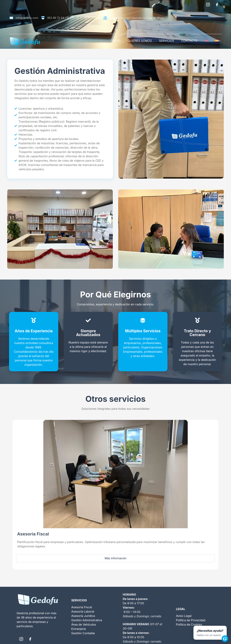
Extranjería (79, 629)
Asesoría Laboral (83, 611)
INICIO (116, 41)
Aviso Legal (184, 616)
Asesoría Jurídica (83, 616)
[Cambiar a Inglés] (206, 41)
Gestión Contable (83, 633)
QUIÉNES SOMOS (140, 41)
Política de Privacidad (191, 620)
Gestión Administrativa (87, 620)
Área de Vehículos (84, 624)
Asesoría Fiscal (82, 607)
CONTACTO (189, 41)
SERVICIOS (167, 41)
